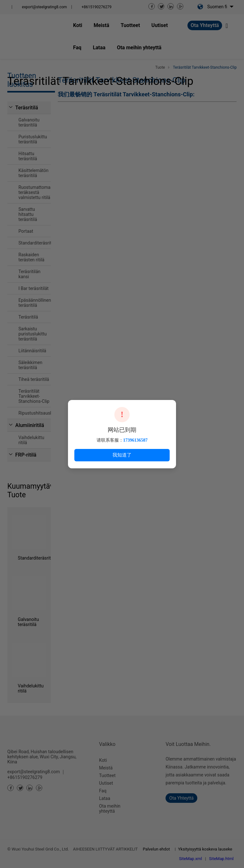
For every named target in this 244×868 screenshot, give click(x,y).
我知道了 (122, 455)
